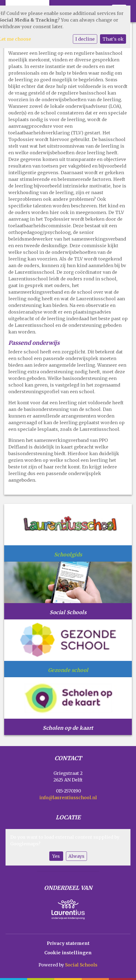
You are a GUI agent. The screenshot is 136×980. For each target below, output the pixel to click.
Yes (56, 856)
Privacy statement (68, 943)
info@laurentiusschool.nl (68, 797)
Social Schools (81, 965)
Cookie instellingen (68, 953)
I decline (85, 39)
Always (76, 856)
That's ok (113, 39)
